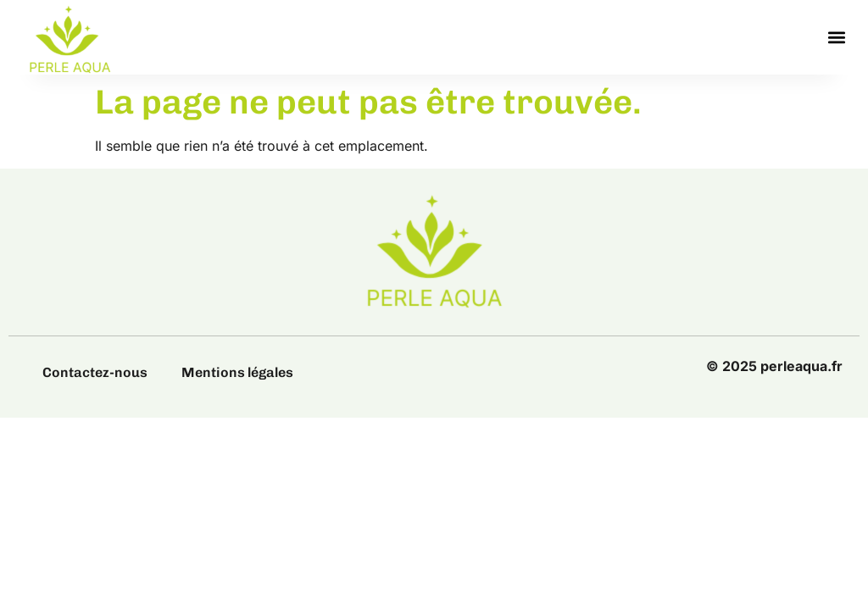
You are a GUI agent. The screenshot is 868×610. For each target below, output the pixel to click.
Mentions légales (237, 372)
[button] (837, 38)
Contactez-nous (95, 372)
